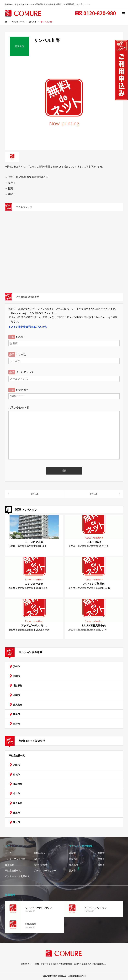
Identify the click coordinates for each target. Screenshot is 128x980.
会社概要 (9, 865)
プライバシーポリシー (45, 871)
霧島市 (16, 714)
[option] (64, 105)
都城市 (16, 676)
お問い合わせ (40, 865)
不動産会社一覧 (17, 756)
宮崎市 (16, 666)
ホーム (8, 853)
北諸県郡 (18, 686)
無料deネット (41, 853)
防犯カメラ (39, 859)
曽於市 (16, 724)
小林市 (16, 695)
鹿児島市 (18, 705)
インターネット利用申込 (17, 876)
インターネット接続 (15, 859)
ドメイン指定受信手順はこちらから (28, 327)
